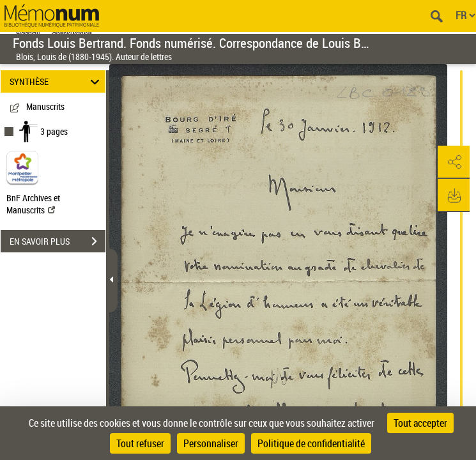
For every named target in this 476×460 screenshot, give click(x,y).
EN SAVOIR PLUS (58, 241)
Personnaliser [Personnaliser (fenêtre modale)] (211, 443)
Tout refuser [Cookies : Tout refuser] (140, 443)
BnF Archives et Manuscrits (33, 204)
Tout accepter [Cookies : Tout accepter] (420, 423)
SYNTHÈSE (57, 81)
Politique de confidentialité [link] (311, 443)
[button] (454, 162)
